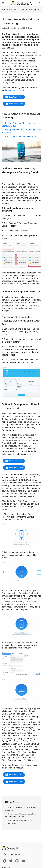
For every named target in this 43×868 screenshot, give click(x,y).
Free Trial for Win (16, 97)
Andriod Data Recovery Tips (29, 10)
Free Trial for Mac (16, 104)
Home (6, 10)
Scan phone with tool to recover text (21, 136)
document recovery (15, 90)
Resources (14, 10)
